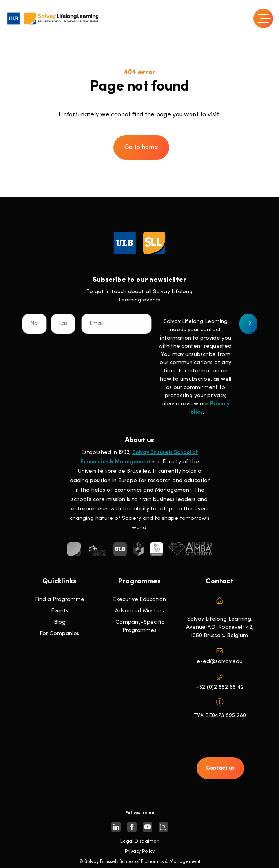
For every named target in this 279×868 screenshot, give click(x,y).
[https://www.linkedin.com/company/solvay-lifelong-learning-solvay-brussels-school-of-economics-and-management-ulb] (116, 827)
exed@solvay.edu (220, 662)
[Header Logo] (53, 18)
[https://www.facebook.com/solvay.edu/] (132, 827)
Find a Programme (60, 600)
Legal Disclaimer (139, 841)
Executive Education (139, 600)
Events (60, 611)
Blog (60, 622)
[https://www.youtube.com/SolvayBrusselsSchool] (148, 827)
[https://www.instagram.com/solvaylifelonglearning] (163, 827)
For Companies (59, 634)
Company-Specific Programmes (140, 626)
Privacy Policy (140, 852)
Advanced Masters (139, 611)
